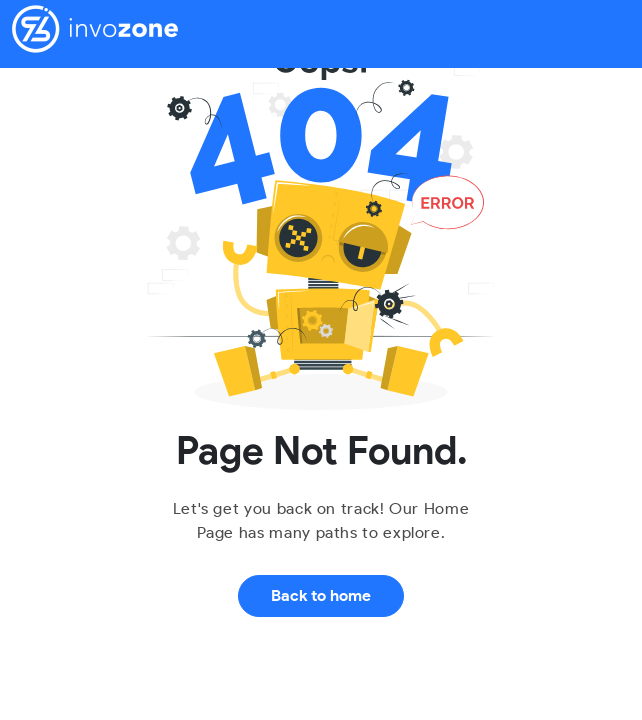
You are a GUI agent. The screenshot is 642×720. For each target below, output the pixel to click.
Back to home (321, 595)
